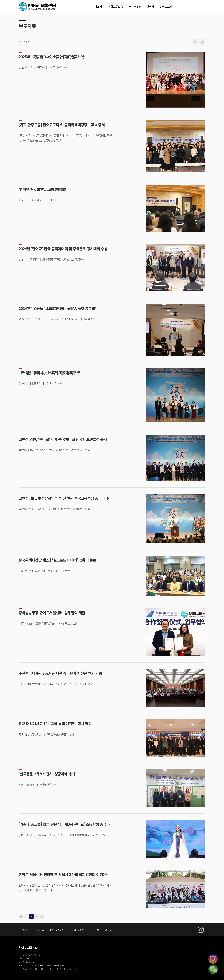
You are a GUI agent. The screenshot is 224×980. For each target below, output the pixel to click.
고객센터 (96, 930)
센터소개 (26, 930)
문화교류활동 (115, 7)
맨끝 (42, 916)
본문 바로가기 (0, 0)
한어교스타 (166, 7)
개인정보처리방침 (58, 930)
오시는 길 (39, 930)
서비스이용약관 (79, 930)
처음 (21, 916)
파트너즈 (110, 930)
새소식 (98, 7)
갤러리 (150, 7)
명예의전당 (135, 7)
